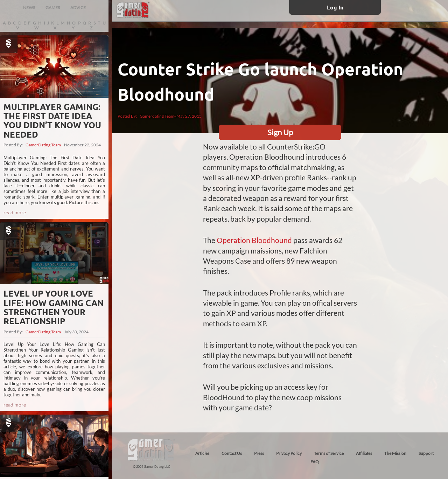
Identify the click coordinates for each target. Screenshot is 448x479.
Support (426, 453)
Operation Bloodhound (254, 240)
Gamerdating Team (157, 116)
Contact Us (232, 453)
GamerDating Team (43, 145)
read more (15, 212)
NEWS (29, 8)
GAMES (53, 8)
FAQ (315, 462)
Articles (202, 453)
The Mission (395, 453)
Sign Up (280, 132)
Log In (335, 7)
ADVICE (78, 8)
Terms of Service (329, 453)
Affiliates (364, 453)
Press (259, 453)
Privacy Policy (289, 453)
